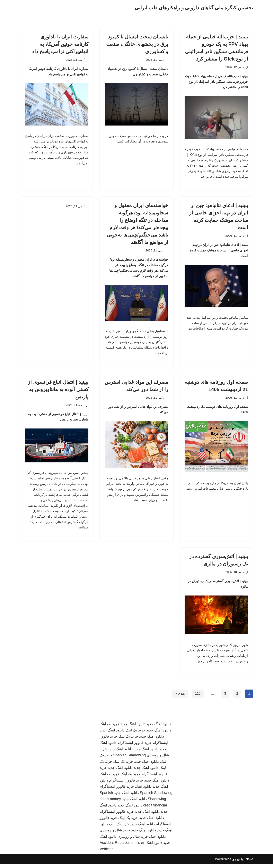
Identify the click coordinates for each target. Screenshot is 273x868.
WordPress (223, 863)
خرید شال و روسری (115, 834)
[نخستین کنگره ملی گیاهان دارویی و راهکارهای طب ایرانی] (194, 8)
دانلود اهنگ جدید (159, 728)
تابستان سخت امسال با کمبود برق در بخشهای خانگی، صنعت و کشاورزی (137, 44)
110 (198, 697)
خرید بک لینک (110, 728)
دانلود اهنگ (143, 790)
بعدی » (180, 697)
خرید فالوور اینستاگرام (135, 746)
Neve (249, 863)
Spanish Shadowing (129, 759)
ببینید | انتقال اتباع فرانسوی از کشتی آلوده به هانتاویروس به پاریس (58, 391)
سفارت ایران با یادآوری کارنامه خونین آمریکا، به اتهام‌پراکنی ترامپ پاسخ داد (60, 44)
